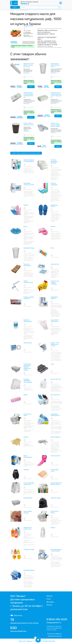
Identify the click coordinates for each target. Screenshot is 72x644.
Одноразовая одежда (29, 570)
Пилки (52, 364)
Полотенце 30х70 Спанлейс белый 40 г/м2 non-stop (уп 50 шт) (56, 95)
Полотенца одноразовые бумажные (54, 161)
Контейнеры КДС (28, 498)
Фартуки (53, 528)
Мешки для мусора (56, 498)
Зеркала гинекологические (28, 282)
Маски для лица (55, 264)
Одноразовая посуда (29, 248)
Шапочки (53, 227)
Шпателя (26, 437)
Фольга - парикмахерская (28, 457)
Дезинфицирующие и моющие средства (29, 161)
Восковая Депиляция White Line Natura (56, 484)
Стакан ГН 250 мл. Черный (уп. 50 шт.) (29, 124)
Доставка (50, 602)
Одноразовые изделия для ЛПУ (55, 415)
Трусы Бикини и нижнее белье (55, 321)
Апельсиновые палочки (55, 470)
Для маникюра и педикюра (28, 512)
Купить (29, 42)
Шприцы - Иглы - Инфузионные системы (55, 344)
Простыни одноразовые (54, 184)
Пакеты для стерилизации (27, 265)
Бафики (26, 395)
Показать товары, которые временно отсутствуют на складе (26, 153)
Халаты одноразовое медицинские (29, 484)
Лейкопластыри (28, 343)
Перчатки (26, 205)
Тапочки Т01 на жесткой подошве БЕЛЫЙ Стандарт (55, 125)
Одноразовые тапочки (54, 206)
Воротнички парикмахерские (28, 321)
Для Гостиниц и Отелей (55, 512)
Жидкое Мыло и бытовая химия (28, 528)
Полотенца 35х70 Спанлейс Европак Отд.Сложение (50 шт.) (28, 95)
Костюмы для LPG (55, 456)
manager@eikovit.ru (54, 623)
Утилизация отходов (29, 550)
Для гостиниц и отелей (28, 415)
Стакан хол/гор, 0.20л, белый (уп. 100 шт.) (55, 65)
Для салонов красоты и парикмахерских (56, 550)
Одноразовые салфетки (54, 298)
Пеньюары (26, 470)
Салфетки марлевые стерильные (29, 298)
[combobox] (41, 7)
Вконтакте (16, 615)
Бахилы (26, 227)
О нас (49, 599)
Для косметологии (55, 395)
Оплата (49, 605)
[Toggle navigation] (61, 3)
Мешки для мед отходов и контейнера (55, 283)
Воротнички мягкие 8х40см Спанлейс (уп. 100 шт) (29, 65)
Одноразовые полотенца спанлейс (29, 184)
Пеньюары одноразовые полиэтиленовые (28, 381)
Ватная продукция (56, 437)
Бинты (52, 248)
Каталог (15, 7)
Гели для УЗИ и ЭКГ (56, 379)
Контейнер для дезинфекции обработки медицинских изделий (27, 367)
